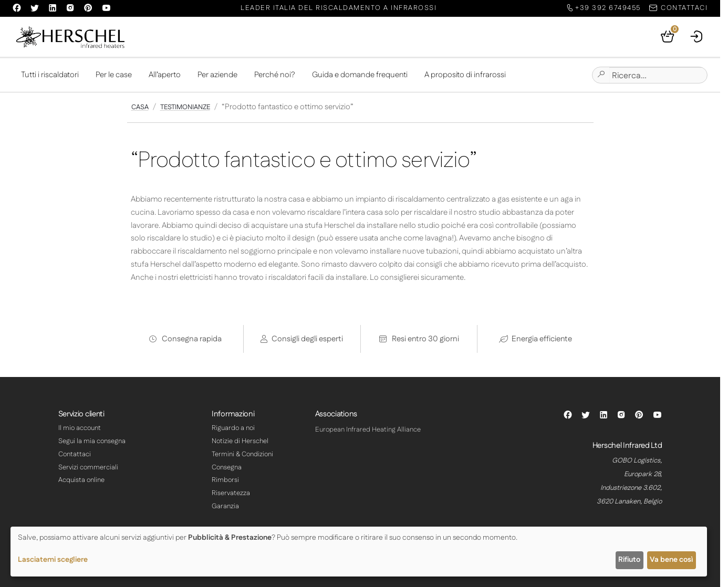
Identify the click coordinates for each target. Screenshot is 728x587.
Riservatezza (231, 493)
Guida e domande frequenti (360, 75)
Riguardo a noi (233, 428)
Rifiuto (629, 560)
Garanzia (225, 506)
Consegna (227, 467)
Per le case (114, 75)
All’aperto (165, 75)
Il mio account (80, 428)
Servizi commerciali (88, 467)
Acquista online (81, 480)
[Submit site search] (601, 75)
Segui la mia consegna (92, 441)
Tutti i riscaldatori (50, 75)
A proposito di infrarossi (465, 75)
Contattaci (75, 454)
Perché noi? (275, 75)
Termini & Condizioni (242, 454)
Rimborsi (225, 480)
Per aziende (217, 75)
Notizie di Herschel (240, 441)
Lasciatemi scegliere (53, 560)
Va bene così (671, 560)
